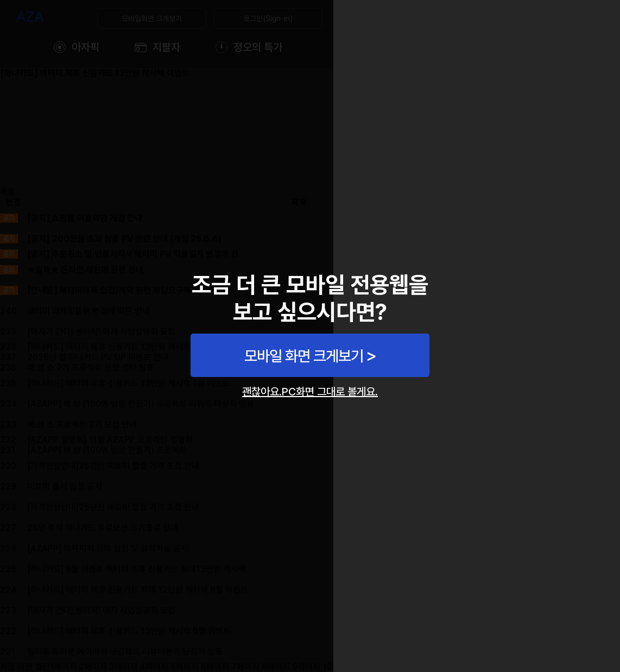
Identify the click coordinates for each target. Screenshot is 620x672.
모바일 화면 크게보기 (304, 356)
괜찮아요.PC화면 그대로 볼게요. (310, 392)
